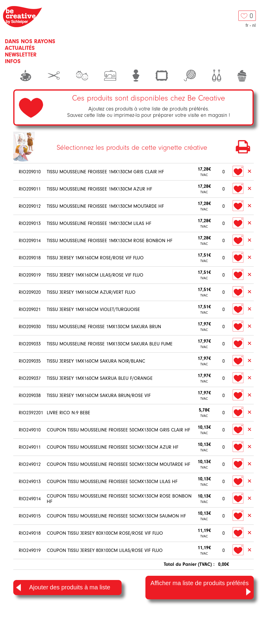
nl (254, 25)
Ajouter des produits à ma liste (63, 588)
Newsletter (21, 55)
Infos (13, 61)
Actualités (20, 48)
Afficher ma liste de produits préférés (201, 588)
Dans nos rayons (30, 41)
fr (247, 25)
